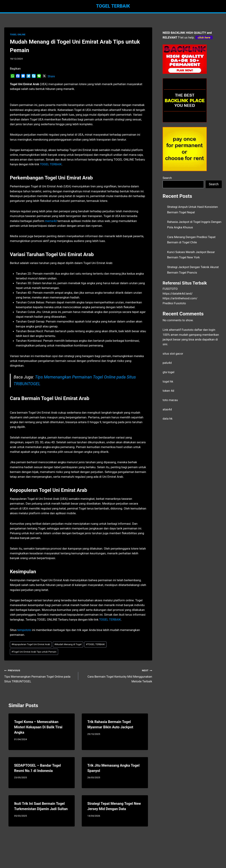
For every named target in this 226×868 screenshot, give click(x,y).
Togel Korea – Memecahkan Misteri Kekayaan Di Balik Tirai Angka (38, 727)
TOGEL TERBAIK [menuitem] (51, 164)
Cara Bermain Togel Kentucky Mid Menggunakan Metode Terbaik (117, 676)
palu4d (167, 363)
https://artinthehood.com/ (180, 298)
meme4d (51, 221)
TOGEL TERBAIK (95, 644)
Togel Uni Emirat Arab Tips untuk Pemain (34, 652)
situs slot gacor (173, 354)
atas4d (167, 409)
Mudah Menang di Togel (68, 644)
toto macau (170, 400)
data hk (168, 419)
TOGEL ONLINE (18, 35)
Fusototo (188, 330)
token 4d (168, 391)
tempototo (24, 630)
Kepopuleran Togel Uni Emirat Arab (31, 644)
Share (51, 76)
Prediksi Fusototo (174, 303)
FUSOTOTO (170, 289)
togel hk (168, 381)
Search (167, 178)
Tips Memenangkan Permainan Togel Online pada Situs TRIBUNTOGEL (40, 676)
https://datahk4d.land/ (178, 294)
